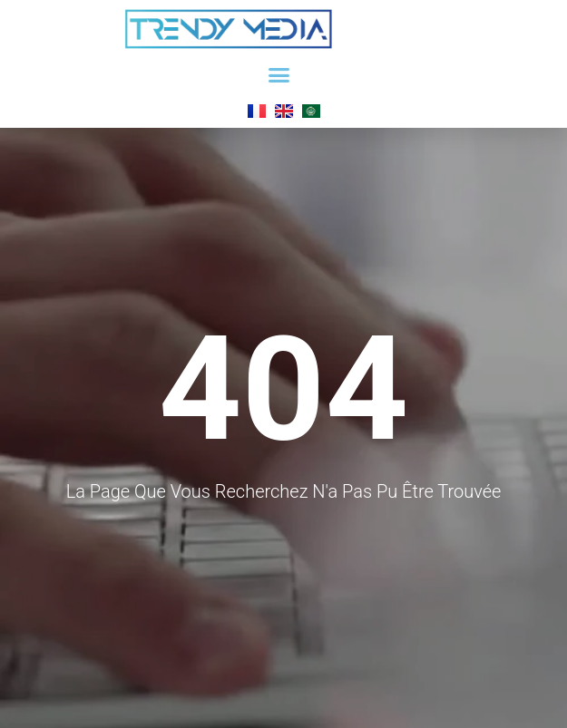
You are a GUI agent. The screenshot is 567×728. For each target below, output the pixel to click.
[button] (279, 75)
